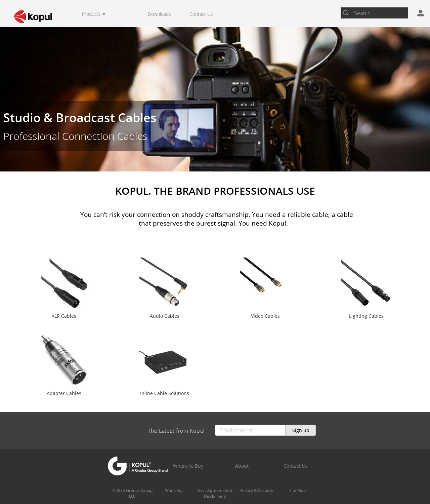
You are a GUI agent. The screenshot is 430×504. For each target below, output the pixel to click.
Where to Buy (188, 466)
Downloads (159, 14)
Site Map (297, 490)
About (242, 466)
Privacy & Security (256, 490)
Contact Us (201, 14)
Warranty (174, 490)
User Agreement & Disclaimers (215, 493)
